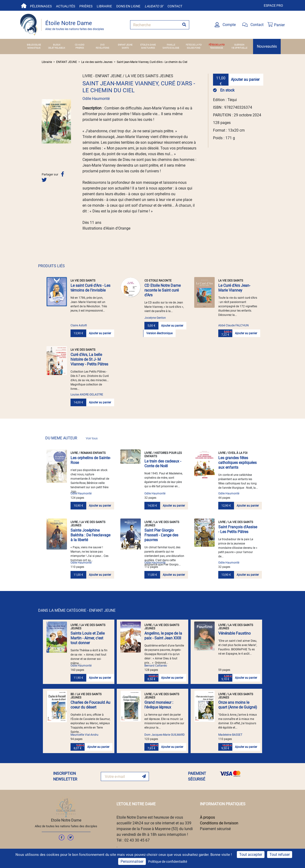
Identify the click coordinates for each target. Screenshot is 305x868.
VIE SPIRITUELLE (239, 48)
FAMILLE (171, 45)
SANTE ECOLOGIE (171, 48)
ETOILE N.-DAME (148, 45)
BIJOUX (57, 45)
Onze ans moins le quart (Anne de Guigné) (238, 705)
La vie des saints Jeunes (97, 62)
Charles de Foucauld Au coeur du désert (90, 705)
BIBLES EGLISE (34, 45)
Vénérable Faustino (234, 633)
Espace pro (273, 5)
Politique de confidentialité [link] (168, 862)
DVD (102, 45)
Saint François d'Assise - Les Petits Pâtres (238, 529)
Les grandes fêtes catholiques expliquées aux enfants (237, 463)
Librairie (104, 6)
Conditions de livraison (219, 823)
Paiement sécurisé (215, 829)
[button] (44, 121)
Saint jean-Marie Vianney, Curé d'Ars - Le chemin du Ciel (152, 62)
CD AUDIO (80, 45)
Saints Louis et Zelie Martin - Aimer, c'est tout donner (88, 638)
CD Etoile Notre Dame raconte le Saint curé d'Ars (163, 290)
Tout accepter (251, 855)
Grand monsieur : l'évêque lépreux (159, 705)
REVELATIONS (102, 48)
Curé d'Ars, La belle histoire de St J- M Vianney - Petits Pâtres (89, 359)
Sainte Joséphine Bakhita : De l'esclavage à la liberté (90, 535)
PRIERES (80, 48)
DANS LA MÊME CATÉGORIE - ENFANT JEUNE (77, 610)
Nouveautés (267, 46)
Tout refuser (280, 855)
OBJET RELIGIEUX (57, 48)
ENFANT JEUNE (125, 45)
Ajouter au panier (245, 80)
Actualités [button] (66, 6)
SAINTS (125, 48)
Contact (175, 6)
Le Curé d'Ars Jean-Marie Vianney (234, 288)
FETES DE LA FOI (194, 45)
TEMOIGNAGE (216, 48)
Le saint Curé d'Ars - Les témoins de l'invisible (90, 288)
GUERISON (239, 45)
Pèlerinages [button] (41, 6)
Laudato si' (154, 6)
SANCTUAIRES (148, 48)
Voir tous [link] (92, 438)
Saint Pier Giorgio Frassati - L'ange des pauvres (161, 535)
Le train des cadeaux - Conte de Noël (163, 464)
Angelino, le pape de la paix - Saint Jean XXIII (163, 636)
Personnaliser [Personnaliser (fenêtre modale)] (132, 861)
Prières (86, 6)
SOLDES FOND (194, 48)
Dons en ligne (128, 6)
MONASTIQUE (34, 48)
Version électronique (159, 333)
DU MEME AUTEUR (71, 438)
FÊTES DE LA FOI (217, 45)
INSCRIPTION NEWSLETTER (65, 776)
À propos (207, 817)
